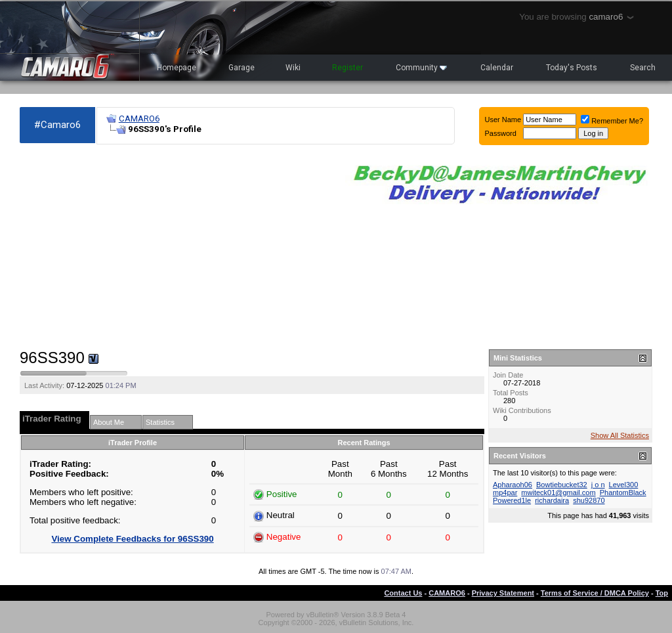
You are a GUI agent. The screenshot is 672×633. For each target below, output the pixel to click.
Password (501, 133)
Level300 (624, 485)
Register (347, 68)
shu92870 (589, 500)
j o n (598, 485)
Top (662, 593)
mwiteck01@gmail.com (558, 492)
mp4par (505, 492)
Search (643, 68)
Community (421, 68)
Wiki (293, 68)
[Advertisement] (176, 247)
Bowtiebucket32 (562, 485)
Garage (241, 68)
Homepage (177, 68)
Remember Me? (612, 121)
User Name (503, 120)
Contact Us (403, 593)
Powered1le (512, 500)
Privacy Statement (503, 593)
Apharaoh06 (513, 485)
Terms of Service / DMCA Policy (595, 593)
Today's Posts (572, 68)
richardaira (552, 500)
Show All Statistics (620, 435)
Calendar (497, 68)
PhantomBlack (623, 492)
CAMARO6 (139, 119)
